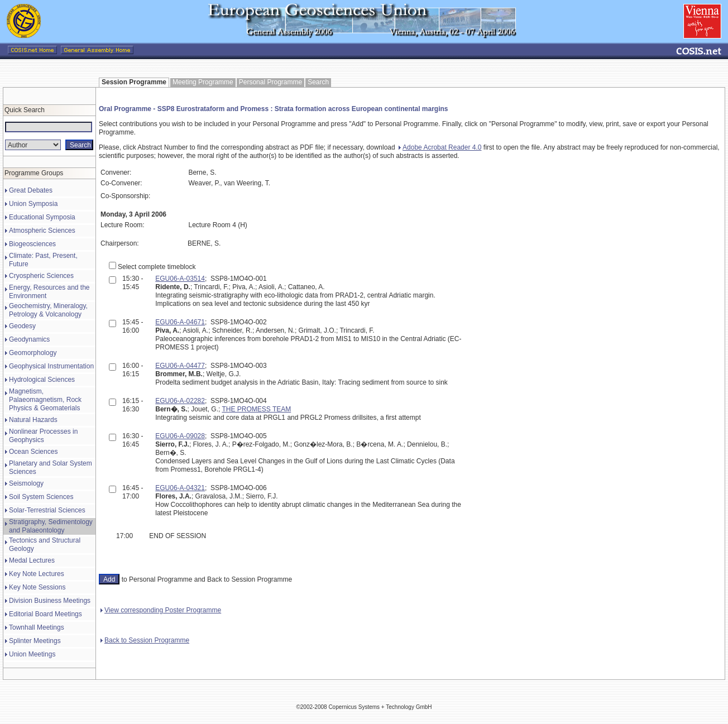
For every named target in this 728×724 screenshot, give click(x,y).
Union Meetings (32, 654)
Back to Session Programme (145, 640)
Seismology (26, 483)
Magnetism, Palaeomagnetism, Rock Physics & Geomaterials (45, 400)
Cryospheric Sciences (41, 276)
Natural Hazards (33, 420)
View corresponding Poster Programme (161, 610)
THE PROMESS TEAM (256, 409)
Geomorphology (33, 353)
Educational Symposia (42, 217)
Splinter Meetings (35, 641)
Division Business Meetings (50, 601)
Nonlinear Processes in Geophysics (43, 436)
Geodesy (22, 326)
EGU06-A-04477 (180, 366)
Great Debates (31, 190)
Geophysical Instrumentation (51, 366)
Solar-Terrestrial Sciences (47, 510)
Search (318, 82)
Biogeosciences (32, 244)
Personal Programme (270, 82)
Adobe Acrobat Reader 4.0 (440, 147)
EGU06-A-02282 (180, 401)
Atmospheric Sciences (42, 231)
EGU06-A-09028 (180, 436)
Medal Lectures (32, 560)
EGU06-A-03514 (180, 279)
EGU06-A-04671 (180, 322)
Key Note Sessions (37, 587)
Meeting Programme (203, 82)
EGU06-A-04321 (180, 488)
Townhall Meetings (37, 627)
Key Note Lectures (37, 574)
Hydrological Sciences (42, 380)
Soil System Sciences (41, 497)
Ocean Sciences (33, 452)
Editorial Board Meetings (45, 614)
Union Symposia (33, 204)
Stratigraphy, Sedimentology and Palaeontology (51, 526)
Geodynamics (29, 339)
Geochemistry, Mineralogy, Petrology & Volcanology (48, 310)
